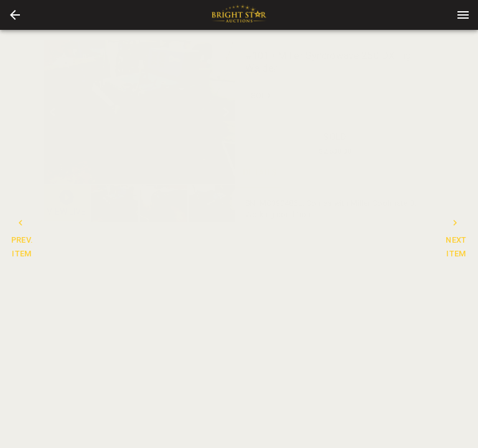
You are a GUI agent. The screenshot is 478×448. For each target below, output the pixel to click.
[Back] (15, 15)
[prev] (53, 112)
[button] (15, 15)
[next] (226, 112)
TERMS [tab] (360, 173)
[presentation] (239, 15)
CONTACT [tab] (310, 173)
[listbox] (139, 112)
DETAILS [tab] (260, 173)
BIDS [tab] (410, 173)
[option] (139, 112)
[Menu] (463, 15)
